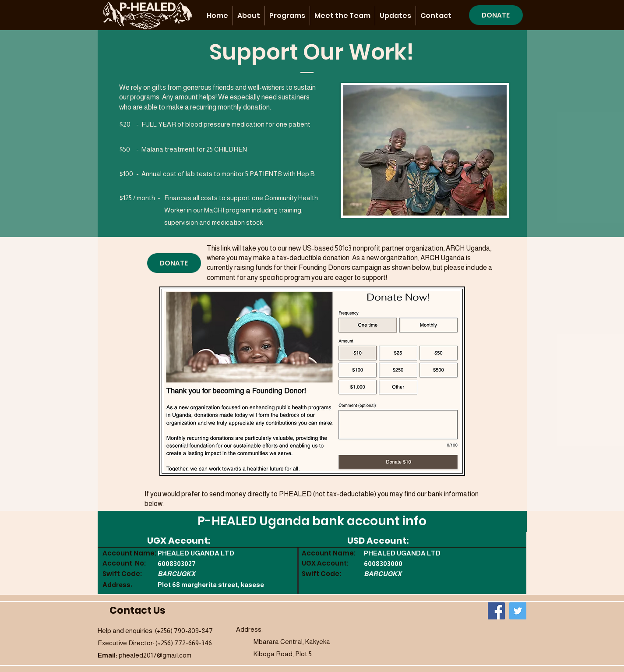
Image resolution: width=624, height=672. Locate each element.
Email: (108, 655)
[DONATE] (496, 15)
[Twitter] (518, 611)
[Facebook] (496, 611)
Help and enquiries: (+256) (136, 631)
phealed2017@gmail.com (155, 655)
